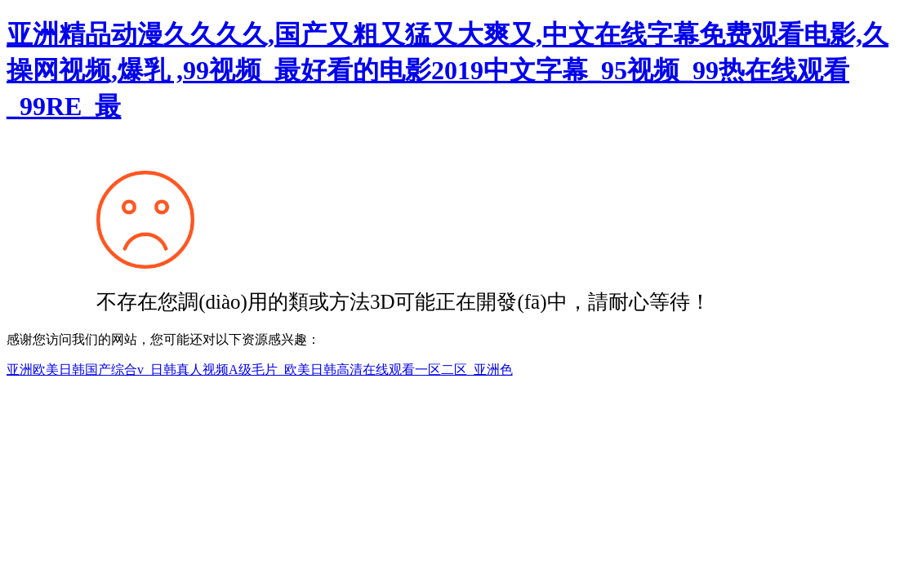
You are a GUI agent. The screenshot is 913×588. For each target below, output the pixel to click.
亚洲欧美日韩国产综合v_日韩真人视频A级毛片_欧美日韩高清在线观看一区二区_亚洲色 (260, 370)
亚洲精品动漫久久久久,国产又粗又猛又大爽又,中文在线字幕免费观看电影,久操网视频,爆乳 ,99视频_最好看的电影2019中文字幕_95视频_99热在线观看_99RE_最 (448, 70)
